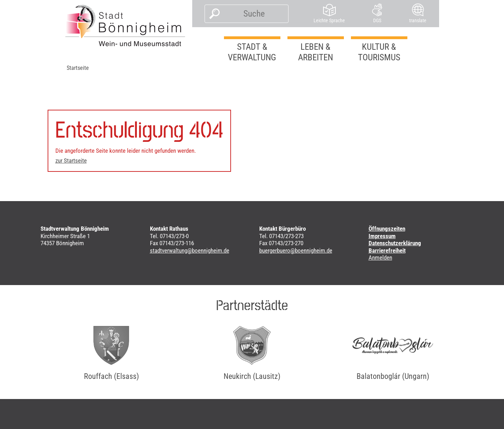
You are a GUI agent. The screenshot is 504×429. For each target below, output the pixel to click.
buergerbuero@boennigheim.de (296, 250)
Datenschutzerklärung (395, 243)
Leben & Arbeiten (315, 52)
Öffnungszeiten (387, 229)
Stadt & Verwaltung (252, 52)
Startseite (78, 68)
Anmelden (380, 258)
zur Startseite (71, 161)
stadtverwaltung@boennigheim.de (190, 250)
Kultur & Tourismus (379, 52)
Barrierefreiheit (387, 250)
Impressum (382, 236)
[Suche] (254, 14)
